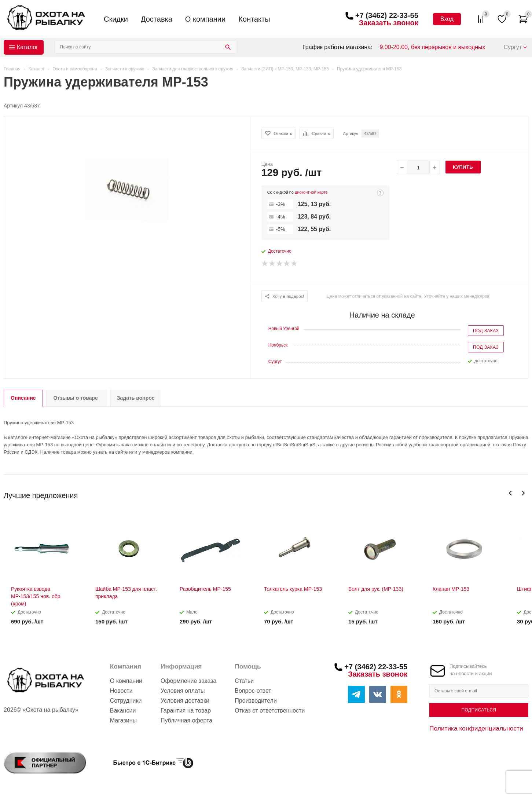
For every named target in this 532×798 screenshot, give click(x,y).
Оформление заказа (188, 681)
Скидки (116, 19)
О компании (205, 19)
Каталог (27, 47)
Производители (256, 701)
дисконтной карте (311, 192)
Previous (511, 493)
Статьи (244, 681)
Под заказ (486, 331)
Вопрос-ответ (253, 691)
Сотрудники (126, 701)
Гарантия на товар (186, 711)
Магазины (123, 720)
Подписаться (479, 710)
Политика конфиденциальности (476, 728)
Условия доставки (185, 701)
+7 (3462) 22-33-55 (387, 15)
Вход (447, 19)
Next (523, 493)
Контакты (254, 19)
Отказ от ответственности (270, 711)
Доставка (157, 19)
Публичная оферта (186, 720)
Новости (121, 691)
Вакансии (123, 711)
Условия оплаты (183, 691)
